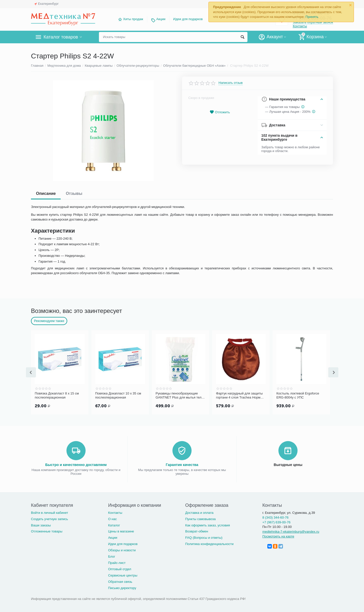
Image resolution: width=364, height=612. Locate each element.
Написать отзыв (231, 83)
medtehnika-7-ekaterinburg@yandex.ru (291, 531)
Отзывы (74, 193)
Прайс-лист (117, 562)
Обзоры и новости (122, 550)
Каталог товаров (61, 37)
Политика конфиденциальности (209, 543)
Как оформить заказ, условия (208, 525)
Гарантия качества (182, 464)
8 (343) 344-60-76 (275, 517)
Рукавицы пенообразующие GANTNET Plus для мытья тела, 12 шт (180, 395)
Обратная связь (120, 581)
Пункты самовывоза (201, 518)
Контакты (300, 26)
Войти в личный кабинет (50, 512)
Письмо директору (122, 587)
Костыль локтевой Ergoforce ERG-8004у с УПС (298, 395)
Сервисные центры (123, 575)
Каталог (114, 525)
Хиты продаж (133, 19)
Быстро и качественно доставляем (76, 464)
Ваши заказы (41, 525)
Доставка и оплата (199, 512)
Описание (46, 193)
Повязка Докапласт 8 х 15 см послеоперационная (57, 395)
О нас (112, 518)
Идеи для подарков (188, 19)
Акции (161, 19)
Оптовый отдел (120, 569)
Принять (312, 17)
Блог (112, 556)
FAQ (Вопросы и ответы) (204, 537)
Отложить (220, 112)
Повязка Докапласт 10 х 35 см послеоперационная (118, 395)
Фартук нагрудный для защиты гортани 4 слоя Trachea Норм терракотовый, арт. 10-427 (239, 395)
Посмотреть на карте (278, 536)
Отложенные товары (47, 531)
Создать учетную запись (49, 518)
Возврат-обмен (197, 531)
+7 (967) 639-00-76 (276, 522)
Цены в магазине (121, 531)
